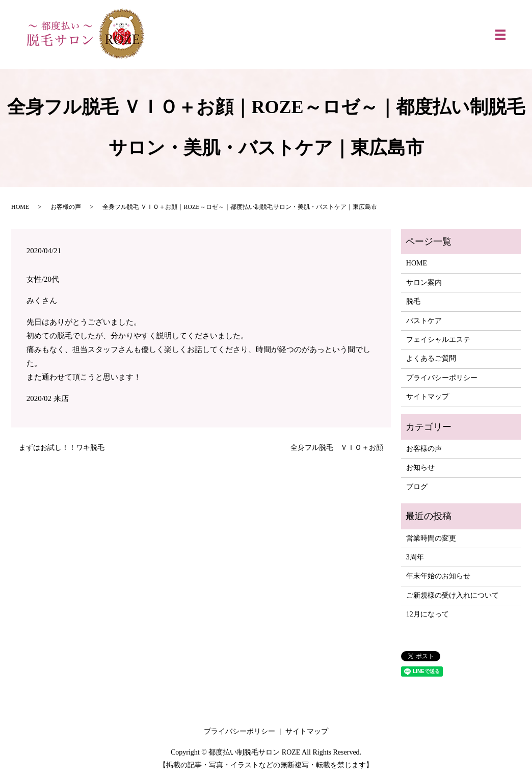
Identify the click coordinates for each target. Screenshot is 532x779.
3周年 (415, 557)
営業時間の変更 (431, 538)
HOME (20, 207)
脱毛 (413, 301)
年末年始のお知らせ (438, 576)
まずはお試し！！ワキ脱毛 (62, 448)
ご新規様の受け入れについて (453, 595)
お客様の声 (66, 207)
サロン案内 (424, 283)
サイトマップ (428, 397)
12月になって (428, 614)
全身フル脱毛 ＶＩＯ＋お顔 (337, 448)
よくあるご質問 (431, 358)
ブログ (417, 487)
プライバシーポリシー (442, 378)
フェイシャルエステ (438, 340)
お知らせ (420, 467)
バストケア (424, 321)
